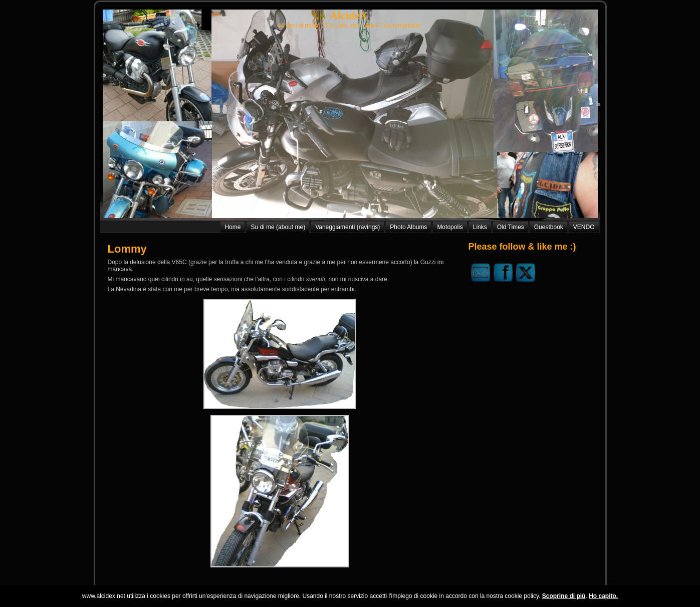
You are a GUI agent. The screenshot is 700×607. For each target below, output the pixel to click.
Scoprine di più (564, 596)
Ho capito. (603, 596)
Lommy (127, 249)
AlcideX (349, 15)
